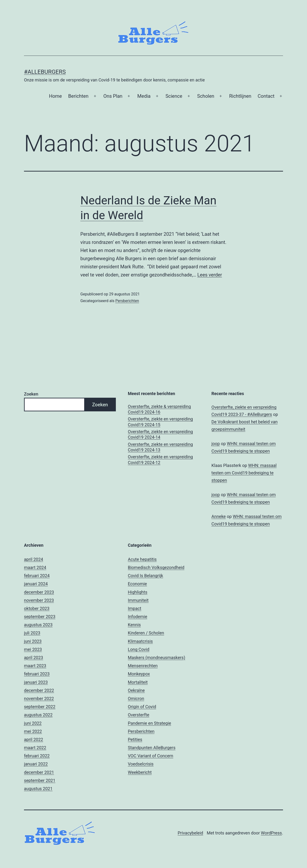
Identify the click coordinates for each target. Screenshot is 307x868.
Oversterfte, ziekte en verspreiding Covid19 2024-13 (160, 447)
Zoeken (31, 394)
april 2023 (34, 658)
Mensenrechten (143, 666)
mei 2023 (33, 649)
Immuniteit (138, 600)
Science (174, 96)
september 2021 (40, 780)
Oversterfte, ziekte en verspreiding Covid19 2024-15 (160, 422)
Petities (135, 739)
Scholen (206, 96)
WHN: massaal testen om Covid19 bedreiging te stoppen (244, 473)
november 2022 (39, 698)
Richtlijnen (240, 96)
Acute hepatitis (142, 559)
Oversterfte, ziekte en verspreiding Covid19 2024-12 (160, 460)
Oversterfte (139, 715)
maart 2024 (35, 567)
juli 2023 (32, 633)
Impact (135, 608)
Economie (137, 584)
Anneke (219, 516)
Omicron (136, 698)
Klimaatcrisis (140, 641)
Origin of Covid (142, 707)
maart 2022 (35, 748)
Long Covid (139, 649)
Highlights (138, 592)
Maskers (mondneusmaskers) (156, 658)
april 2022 (34, 739)
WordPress (271, 833)
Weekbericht (140, 772)
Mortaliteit (138, 682)
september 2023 (40, 617)
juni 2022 (33, 723)
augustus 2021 (38, 789)
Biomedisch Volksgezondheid (156, 567)
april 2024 (34, 559)
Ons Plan (113, 96)
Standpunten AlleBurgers (152, 748)
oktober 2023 (37, 608)
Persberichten (127, 301)
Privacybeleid (190, 833)
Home (55, 96)
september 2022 (40, 707)
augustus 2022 (38, 715)
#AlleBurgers (45, 72)
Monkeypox (139, 674)
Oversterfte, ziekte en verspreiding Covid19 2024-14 (160, 434)
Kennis (134, 625)
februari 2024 (37, 576)
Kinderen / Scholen (146, 633)
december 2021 (39, 772)
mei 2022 (33, 731)
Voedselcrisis (141, 764)
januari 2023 (36, 682)
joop (216, 444)
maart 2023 (35, 666)
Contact (266, 96)
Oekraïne (136, 690)
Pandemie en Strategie (149, 723)
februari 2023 (37, 674)
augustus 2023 (38, 625)
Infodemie (138, 617)
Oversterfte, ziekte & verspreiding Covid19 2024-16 (159, 409)
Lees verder (210, 275)
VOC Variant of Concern (151, 756)
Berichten (78, 96)
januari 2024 (36, 584)
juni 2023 (33, 641)
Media (144, 96)
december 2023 (39, 592)
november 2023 (39, 600)
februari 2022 (37, 756)
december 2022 (39, 690)
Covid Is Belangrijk (145, 576)
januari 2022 (36, 764)
